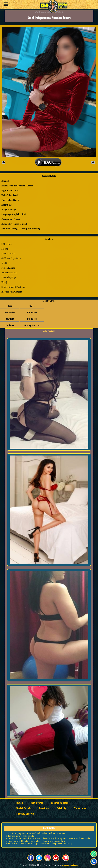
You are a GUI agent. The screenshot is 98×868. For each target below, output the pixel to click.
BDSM (20, 803)
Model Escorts (24, 808)
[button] (5, 5)
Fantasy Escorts (25, 814)
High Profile (37, 803)
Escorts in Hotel (60, 803)
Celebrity (61, 808)
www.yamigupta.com (70, 865)
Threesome (80, 808)
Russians (44, 808)
